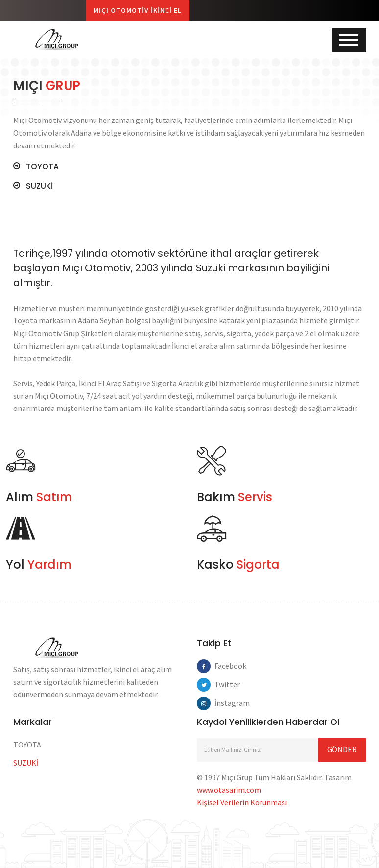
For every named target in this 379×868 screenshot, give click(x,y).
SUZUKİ (39, 186)
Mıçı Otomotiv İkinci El (138, 10)
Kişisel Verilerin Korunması (242, 802)
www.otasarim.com (229, 790)
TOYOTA (42, 167)
